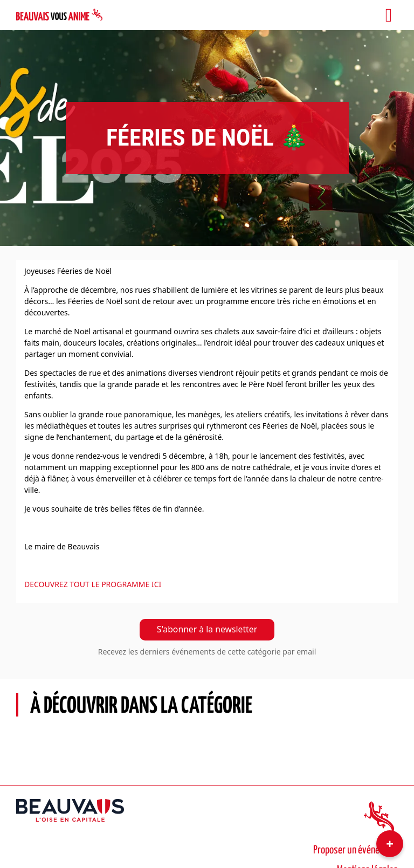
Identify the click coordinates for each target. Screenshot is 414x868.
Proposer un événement (356, 850)
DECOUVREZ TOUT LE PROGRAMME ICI (93, 584)
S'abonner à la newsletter (207, 629)
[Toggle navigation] (389, 15)
